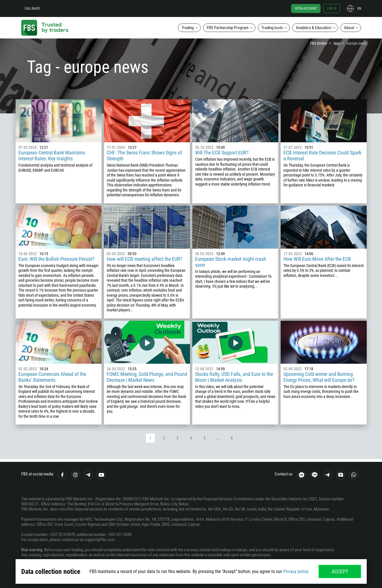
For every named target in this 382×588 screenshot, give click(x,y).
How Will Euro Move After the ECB (317, 259)
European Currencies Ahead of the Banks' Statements (52, 377)
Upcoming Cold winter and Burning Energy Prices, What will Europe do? (319, 377)
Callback (32, 8)
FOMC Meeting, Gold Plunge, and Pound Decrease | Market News (147, 377)
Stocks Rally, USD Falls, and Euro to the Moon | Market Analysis (234, 377)
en (359, 8)
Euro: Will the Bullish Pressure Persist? (56, 259)
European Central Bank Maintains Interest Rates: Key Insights (52, 156)
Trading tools (272, 28)
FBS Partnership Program (228, 28)
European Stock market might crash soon (231, 262)
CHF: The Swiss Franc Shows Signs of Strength (144, 156)
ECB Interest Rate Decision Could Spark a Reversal (322, 156)
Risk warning (32, 550)
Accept (340, 571)
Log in (332, 8)
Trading (188, 28)
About (349, 28)
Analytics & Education (313, 28)
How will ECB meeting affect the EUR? (145, 259)
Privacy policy (296, 571)
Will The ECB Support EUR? (222, 153)
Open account (306, 8)
